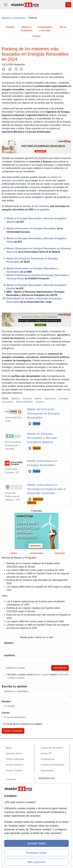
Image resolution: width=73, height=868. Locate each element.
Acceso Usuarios (15, 765)
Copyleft (10, 796)
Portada (10, 27)
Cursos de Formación (52, 748)
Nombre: (7, 702)
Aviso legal (11, 791)
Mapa (9, 748)
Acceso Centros (14, 770)
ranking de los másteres (36, 206)
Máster (38, 399)
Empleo (36, 36)
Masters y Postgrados (27, 29)
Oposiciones (47, 770)
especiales (60, 553)
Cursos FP (46, 753)
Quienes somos (14, 753)
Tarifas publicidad (15, 759)
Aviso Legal (40, 675)
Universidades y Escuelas (45, 29)
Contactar (11, 779)
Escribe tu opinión (14, 686)
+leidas (13, 553)
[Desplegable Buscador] (68, 5)
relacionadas (37, 553)
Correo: (6, 713)
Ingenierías (50, 399)
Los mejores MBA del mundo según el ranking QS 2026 (35, 570)
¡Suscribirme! (60, 668)
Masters (16, 399)
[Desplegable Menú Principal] (6, 5)
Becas (63, 27)
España (40, 402)
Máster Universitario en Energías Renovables (31, 228)
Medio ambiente (25, 402)
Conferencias (47, 759)
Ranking (27, 399)
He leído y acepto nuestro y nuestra (38, 676)
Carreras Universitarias (53, 765)
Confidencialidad (14, 785)
